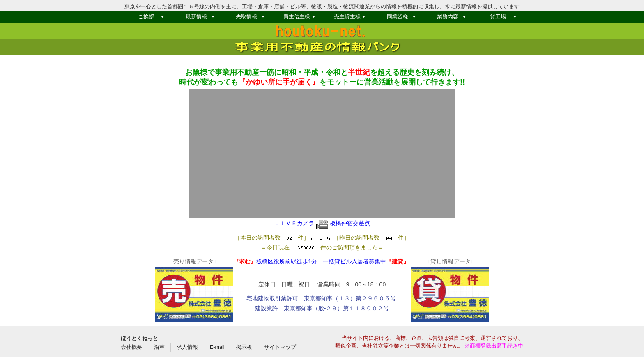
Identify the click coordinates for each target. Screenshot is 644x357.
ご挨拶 (146, 17)
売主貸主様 (347, 17)
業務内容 (448, 17)
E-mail (217, 347)
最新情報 (196, 17)
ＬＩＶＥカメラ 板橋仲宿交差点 (322, 223)
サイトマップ (280, 347)
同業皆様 (398, 17)
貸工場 (498, 17)
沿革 (159, 347)
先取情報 (246, 17)
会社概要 (131, 347)
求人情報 (187, 347)
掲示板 (244, 347)
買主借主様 (297, 17)
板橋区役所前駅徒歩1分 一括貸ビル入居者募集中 (321, 261)
